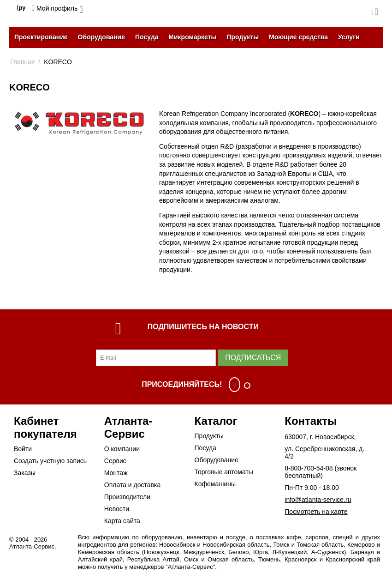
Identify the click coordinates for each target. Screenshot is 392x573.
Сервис (115, 461)
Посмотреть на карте (316, 512)
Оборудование (101, 37)
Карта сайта (122, 521)
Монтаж (116, 473)
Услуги (349, 37)
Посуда (147, 37)
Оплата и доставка (132, 485)
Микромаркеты (192, 37)
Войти (23, 449)
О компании (122, 449)
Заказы (25, 473)
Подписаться (253, 358)
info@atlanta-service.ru (318, 500)
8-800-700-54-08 (309, 468)
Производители (127, 497)
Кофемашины (215, 484)
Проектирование (41, 37)
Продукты (243, 37)
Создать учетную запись (50, 461)
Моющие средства (298, 37)
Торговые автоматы (224, 472)
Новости (117, 509)
